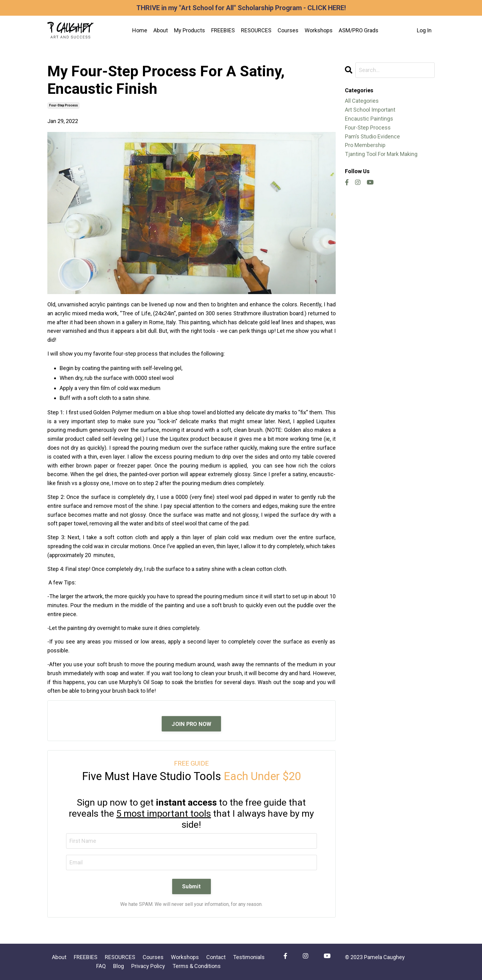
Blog (119, 966)
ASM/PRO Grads (359, 30)
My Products (190, 30)
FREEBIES (223, 30)
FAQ (101, 966)
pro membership (365, 145)
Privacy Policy (148, 966)
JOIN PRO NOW (191, 724)
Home (140, 30)
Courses (288, 30)
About (161, 30)
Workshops (319, 30)
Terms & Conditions (197, 966)
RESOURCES (256, 30)
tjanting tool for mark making (381, 154)
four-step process (63, 105)
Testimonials (249, 957)
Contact (216, 957)
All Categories (362, 101)
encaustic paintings (369, 119)
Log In (424, 30)
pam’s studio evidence (372, 136)
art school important (370, 110)
